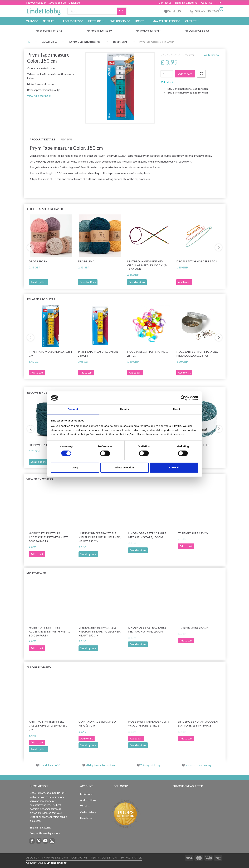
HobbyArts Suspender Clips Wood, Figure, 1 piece (149, 723)
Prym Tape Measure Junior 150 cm (98, 354)
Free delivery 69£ (50, 765)
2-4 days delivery (150, 765)
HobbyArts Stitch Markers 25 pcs (148, 354)
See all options (39, 282)
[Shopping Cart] (206, 11)
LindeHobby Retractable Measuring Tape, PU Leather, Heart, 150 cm (99, 537)
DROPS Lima (86, 261)
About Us (207, 3)
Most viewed (36, 573)
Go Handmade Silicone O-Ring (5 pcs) (98, 723)
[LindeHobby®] (43, 11)
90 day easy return (150, 30)
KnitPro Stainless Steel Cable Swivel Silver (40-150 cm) (48, 725)
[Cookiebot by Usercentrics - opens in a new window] (183, 398)
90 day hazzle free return (100, 765)
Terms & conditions (104, 858)
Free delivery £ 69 (101, 30)
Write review (211, 55)
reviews (188, 55)
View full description (39, 96)
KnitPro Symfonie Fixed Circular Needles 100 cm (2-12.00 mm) (147, 265)
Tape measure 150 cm (193, 533)
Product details (43, 139)
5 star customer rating (198, 765)
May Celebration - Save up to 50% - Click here (53, 3)
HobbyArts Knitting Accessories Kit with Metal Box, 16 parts (49, 537)
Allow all (174, 468)
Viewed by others (40, 479)
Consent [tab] (73, 409)
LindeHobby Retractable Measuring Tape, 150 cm (147, 535)
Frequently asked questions (45, 833)
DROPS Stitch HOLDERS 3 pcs (197, 261)
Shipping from (48, 30)
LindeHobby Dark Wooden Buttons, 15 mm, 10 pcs (198, 723)
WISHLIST (174, 11)
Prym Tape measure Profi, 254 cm (50, 354)
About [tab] (176, 409)
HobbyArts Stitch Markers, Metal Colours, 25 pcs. (197, 354)
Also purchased (39, 667)
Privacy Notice (131, 858)
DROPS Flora (38, 261)
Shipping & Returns (186, 3)
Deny (75, 468)
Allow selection (124, 468)
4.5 (60, 30)
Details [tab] (125, 409)
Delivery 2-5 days (199, 30)
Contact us (165, 3)
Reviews (67, 139)
